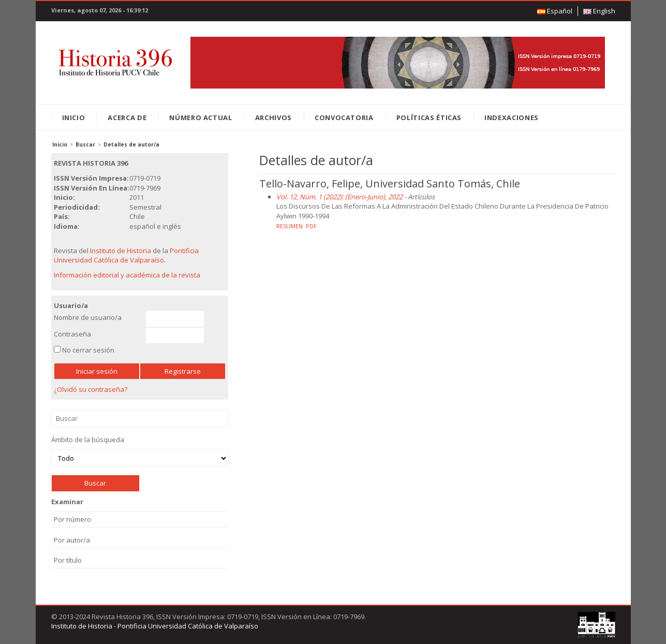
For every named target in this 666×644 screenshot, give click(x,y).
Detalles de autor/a (131, 144)
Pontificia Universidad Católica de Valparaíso (126, 255)
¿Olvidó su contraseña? (91, 389)
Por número (72, 519)
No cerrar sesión (88, 350)
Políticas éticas (429, 118)
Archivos (273, 118)
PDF (311, 226)
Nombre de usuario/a (88, 317)
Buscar (85, 144)
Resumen (290, 226)
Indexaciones (512, 118)
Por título (68, 560)
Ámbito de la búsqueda (140, 451)
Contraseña (72, 334)
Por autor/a (72, 540)
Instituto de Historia (121, 251)
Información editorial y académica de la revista (127, 275)
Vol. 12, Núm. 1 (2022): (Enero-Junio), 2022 (339, 197)
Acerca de (127, 118)
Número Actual (201, 118)
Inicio (74, 118)
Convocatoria (344, 118)
